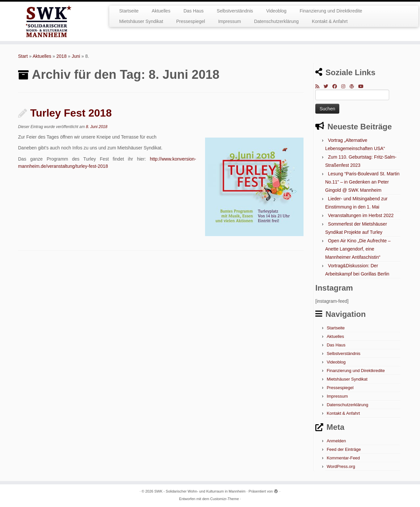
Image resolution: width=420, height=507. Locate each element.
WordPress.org (341, 466)
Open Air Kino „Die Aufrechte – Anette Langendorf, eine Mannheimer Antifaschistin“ (358, 249)
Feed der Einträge (344, 449)
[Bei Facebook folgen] (337, 86)
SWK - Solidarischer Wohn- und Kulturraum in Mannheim (200, 491)
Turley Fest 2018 (71, 113)
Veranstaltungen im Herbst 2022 (361, 215)
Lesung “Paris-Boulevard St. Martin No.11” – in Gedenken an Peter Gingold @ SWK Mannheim (362, 182)
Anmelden (336, 441)
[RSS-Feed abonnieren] (319, 86)
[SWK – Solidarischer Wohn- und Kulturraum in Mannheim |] (48, 21)
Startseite (129, 11)
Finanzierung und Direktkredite (331, 11)
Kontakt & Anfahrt (330, 21)
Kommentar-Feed (343, 458)
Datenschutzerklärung (276, 21)
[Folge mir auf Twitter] (328, 86)
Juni (76, 56)
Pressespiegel (191, 21)
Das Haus (193, 11)
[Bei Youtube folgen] (363, 86)
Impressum (230, 21)
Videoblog (276, 11)
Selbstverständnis (235, 11)
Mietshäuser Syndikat (141, 21)
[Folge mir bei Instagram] (345, 86)
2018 (62, 56)
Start (23, 56)
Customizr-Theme (225, 499)
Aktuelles (161, 11)
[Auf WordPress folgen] (354, 86)
